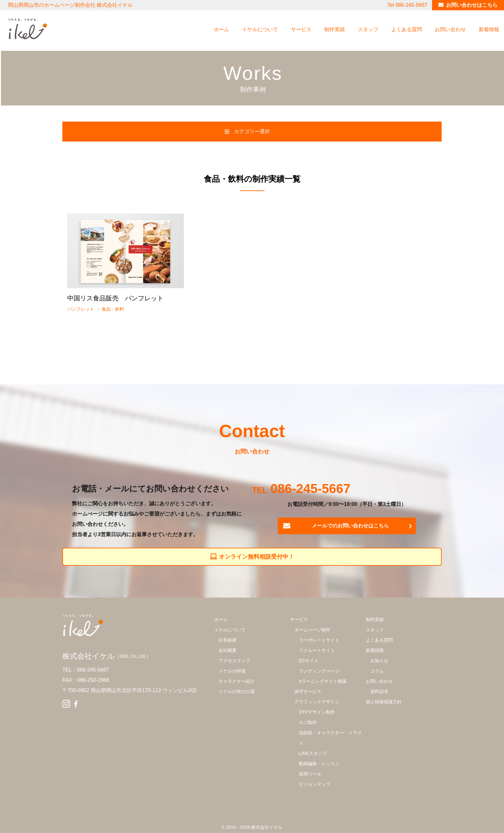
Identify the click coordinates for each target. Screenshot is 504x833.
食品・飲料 (113, 309)
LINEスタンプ (313, 753)
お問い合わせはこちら (472, 5)
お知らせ (379, 661)
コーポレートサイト (319, 640)
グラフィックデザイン (317, 702)
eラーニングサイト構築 (323, 681)
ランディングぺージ (319, 671)
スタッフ (368, 29)
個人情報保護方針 (384, 702)
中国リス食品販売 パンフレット (115, 298)
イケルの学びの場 (237, 691)
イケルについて (260, 29)
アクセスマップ (234, 661)
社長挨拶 (228, 640)
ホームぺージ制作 (312, 630)
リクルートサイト (317, 650)
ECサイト (309, 661)
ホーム (221, 29)
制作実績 (335, 29)
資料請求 (379, 691)
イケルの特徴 (232, 671)
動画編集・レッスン (319, 764)
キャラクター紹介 (237, 681)
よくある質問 (407, 29)
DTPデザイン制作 (317, 712)
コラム (377, 671)
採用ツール (310, 774)
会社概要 (228, 650)
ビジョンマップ (315, 784)
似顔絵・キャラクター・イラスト (330, 738)
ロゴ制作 (308, 722)
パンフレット (81, 309)
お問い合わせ (450, 29)
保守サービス (308, 691)
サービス (301, 29)
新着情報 (489, 29)
